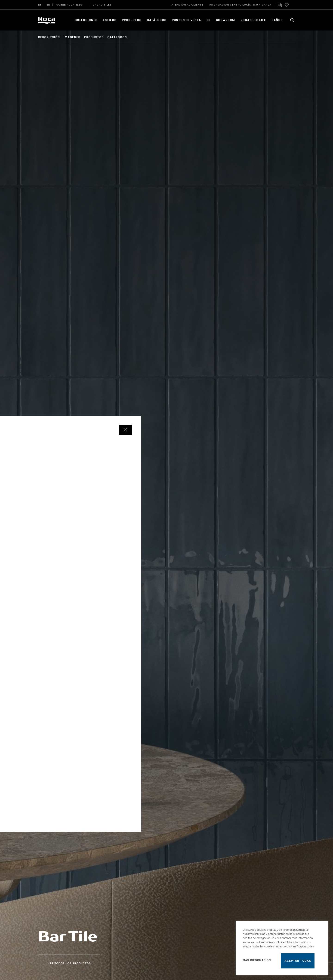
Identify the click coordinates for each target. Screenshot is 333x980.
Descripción (49, 37)
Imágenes (75, 37)
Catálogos (126, 37)
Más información (257, 960)
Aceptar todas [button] (298, 961)
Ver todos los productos (69, 963)
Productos (100, 37)
